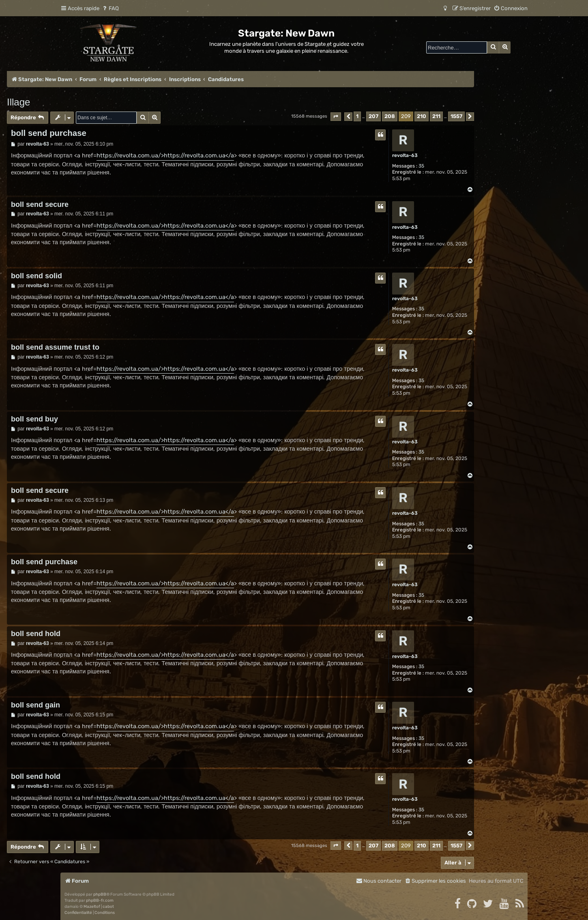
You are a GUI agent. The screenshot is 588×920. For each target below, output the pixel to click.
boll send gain (35, 705)
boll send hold (36, 634)
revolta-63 (405, 155)
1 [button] (357, 116)
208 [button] (390, 116)
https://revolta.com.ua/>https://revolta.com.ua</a (165, 156)
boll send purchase (49, 133)
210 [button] (422, 116)
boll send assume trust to (55, 347)
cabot (108, 907)
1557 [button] (456, 116)
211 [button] (436, 116)
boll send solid (36, 276)
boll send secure (40, 204)
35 (421, 166)
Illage (18, 102)
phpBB (100, 894)
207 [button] (373, 116)
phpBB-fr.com (100, 901)
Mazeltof (92, 907)
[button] (336, 117)
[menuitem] (110, 8)
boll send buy (34, 419)
